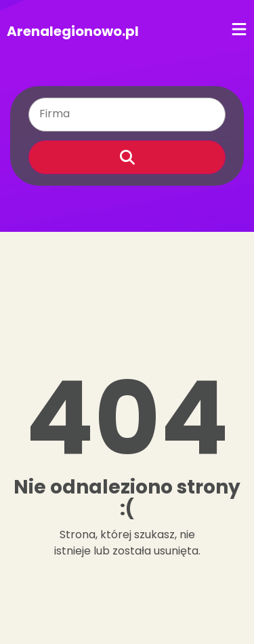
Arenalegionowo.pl (73, 31)
